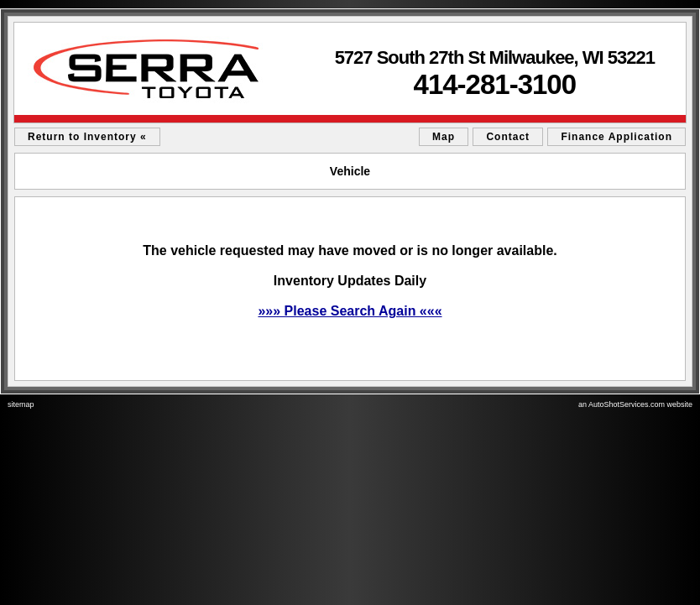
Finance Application (616, 137)
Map (444, 137)
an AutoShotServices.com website (635, 404)
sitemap (21, 404)
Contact (508, 137)
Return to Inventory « (87, 137)
